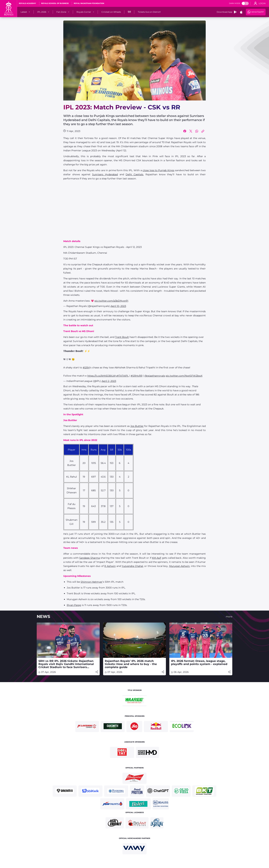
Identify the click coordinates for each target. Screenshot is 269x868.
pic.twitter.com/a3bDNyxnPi (111, 301)
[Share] (97, 672)
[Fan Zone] (61, 12)
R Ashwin (110, 566)
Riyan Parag (74, 605)
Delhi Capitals (134, 174)
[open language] (260, 3)
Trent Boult (122, 337)
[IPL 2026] (42, 12)
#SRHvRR (137, 376)
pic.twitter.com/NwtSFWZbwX (184, 376)
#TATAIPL (123, 376)
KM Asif (157, 558)
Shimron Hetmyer (92, 582)
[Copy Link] (203, 131)
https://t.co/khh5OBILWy (102, 376)
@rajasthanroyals (155, 376)
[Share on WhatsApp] (197, 131)
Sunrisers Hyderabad (105, 174)
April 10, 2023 (118, 306)
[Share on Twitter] (191, 131)
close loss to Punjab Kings (158, 170)
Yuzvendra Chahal (132, 566)
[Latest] (24, 12)
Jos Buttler (137, 426)
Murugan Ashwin (179, 566)
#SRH (86, 368)
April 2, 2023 (109, 381)
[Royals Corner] (84, 12)
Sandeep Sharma (89, 558)
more (229, 617)
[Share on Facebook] (185, 131)
